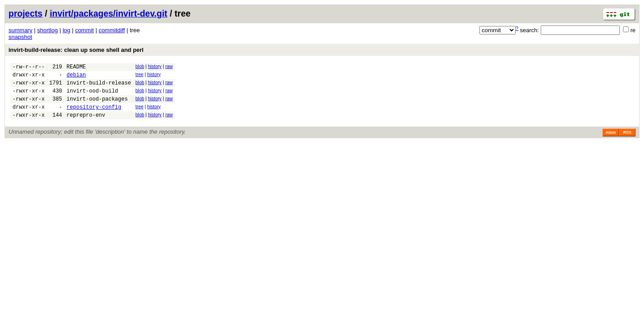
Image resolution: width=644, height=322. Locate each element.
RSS (627, 142)
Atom (611, 142)
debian (76, 77)
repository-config (94, 115)
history (155, 66)
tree (140, 76)
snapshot (20, 37)
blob (140, 66)
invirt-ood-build (92, 96)
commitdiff (112, 30)
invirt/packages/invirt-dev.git (108, 13)
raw (169, 66)
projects (25, 13)
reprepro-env (86, 124)
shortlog (47, 30)
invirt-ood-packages (97, 105)
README (76, 68)
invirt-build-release (99, 87)
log (66, 30)
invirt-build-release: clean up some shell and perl (76, 50)
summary (20, 30)
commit (85, 30)
